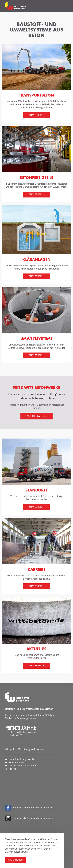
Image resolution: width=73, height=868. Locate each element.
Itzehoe (17, 104)
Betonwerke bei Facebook (40, 807)
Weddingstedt (42, 101)
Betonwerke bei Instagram (40, 818)
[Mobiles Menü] (66, 6)
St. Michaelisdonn (59, 101)
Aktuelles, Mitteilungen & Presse (25, 749)
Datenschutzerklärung (16, 852)
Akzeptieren (15, 860)
